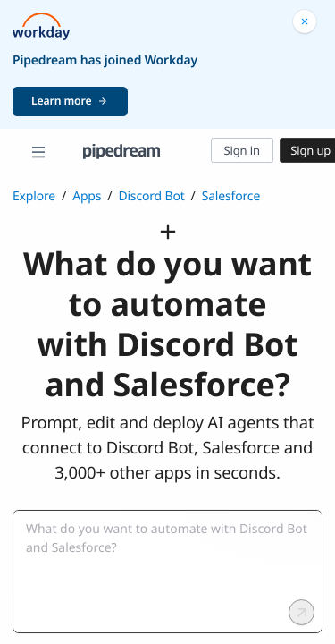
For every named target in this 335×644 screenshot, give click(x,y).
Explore (34, 196)
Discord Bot (151, 196)
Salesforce (231, 196)
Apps (87, 196)
